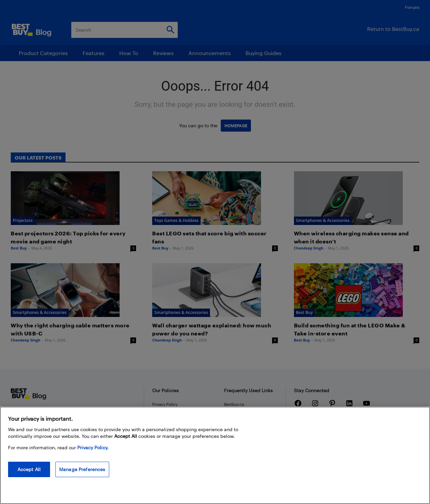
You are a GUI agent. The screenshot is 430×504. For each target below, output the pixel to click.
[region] (215, 455)
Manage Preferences (82, 469)
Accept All (29, 469)
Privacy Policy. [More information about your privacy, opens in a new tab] (93, 447)
